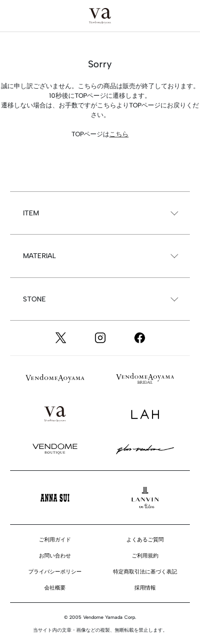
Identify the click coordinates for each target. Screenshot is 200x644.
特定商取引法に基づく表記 (145, 572)
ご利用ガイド (55, 540)
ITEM (31, 213)
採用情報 (145, 588)
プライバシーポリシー (55, 572)
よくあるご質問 (145, 540)
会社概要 (55, 588)
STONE (34, 299)
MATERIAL (39, 256)
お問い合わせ (55, 556)
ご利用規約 (145, 556)
